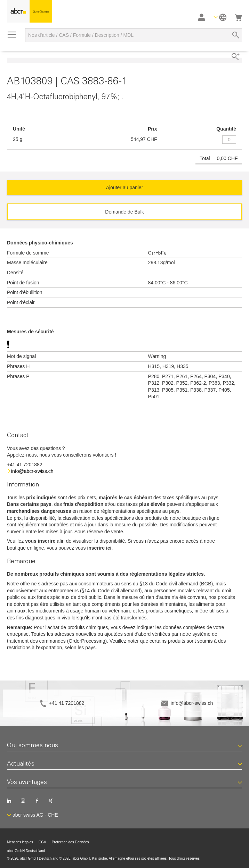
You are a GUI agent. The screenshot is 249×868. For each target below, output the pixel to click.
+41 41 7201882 (67, 703)
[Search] (236, 35)
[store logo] (30, 11)
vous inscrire (40, 541)
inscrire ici (99, 548)
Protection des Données (70, 842)
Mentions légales (20, 842)
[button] (220, 17)
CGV (42, 842)
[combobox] (134, 35)
